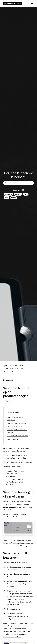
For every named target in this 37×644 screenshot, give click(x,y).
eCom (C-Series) (12, 4)
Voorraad (21, 369)
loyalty (6, 198)
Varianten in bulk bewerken (16, 423)
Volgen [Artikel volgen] (7, 401)
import (26, 194)
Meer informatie (12, 439)
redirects (14, 198)
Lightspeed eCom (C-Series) (13, 366)
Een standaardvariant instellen (17, 436)
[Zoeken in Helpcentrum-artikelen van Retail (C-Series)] (18, 183)
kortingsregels (8, 194)
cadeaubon (18, 194)
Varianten (10, 371)
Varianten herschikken (15, 427)
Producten (10, 369)
